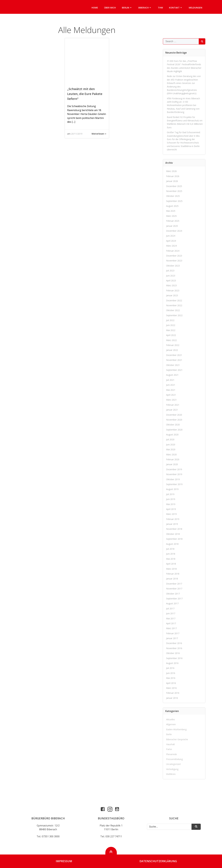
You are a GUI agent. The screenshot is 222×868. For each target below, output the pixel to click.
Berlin (127, 8)
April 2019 (171, 509)
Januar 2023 (172, 295)
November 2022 (174, 305)
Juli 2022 (170, 320)
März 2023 (171, 285)
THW (160, 8)
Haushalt (170, 744)
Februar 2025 (173, 221)
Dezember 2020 (174, 415)
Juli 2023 (170, 271)
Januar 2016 (172, 698)
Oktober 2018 (173, 534)
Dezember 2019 (174, 469)
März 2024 (171, 246)
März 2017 (171, 628)
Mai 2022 (171, 330)
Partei (169, 749)
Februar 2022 (173, 345)
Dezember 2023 (174, 256)
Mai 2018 (171, 559)
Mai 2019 (171, 504)
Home (95, 8)
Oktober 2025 (173, 196)
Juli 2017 (170, 609)
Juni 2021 (171, 385)
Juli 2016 (170, 668)
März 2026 (171, 171)
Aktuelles (171, 719)
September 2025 (174, 201)
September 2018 (174, 539)
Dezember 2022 (174, 300)
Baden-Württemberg (176, 729)
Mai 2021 (171, 390)
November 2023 (174, 261)
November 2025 (174, 191)
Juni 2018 (171, 554)
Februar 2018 (173, 574)
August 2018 (172, 544)
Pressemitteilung (174, 759)
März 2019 (171, 514)
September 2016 (174, 658)
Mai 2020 (171, 449)
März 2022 (171, 340)
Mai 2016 (171, 678)
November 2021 (174, 360)
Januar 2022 (172, 350)
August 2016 (172, 663)
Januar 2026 (172, 181)
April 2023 (171, 281)
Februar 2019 (173, 519)
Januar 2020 (172, 464)
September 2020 (174, 430)
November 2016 (174, 648)
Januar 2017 (172, 638)
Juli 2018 (170, 549)
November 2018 (174, 529)
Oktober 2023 (173, 266)
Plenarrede (171, 754)
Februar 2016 (173, 693)
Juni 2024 (171, 236)
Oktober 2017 (173, 594)
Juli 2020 (170, 439)
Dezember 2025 (174, 186)
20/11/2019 (77, 134)
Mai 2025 (171, 211)
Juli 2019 (170, 494)
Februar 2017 (173, 633)
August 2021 (172, 375)
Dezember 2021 (174, 355)
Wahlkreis (171, 774)
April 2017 (171, 623)
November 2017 (174, 589)
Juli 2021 (170, 380)
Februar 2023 (173, 290)
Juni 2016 (171, 673)
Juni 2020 (171, 445)
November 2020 (174, 420)
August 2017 (172, 603)
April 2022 (171, 335)
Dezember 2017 (174, 584)
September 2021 (174, 370)
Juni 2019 (171, 499)
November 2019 (174, 474)
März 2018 (171, 569)
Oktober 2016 (173, 653)
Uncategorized (173, 764)
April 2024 (171, 241)
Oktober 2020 (173, 425)
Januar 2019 (172, 524)
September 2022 (174, 315)
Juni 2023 (171, 276)
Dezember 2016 (174, 643)
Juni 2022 (171, 325)
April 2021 (171, 395)
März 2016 (171, 688)
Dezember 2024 (174, 231)
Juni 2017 (171, 613)
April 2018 (171, 564)
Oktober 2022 (173, 310)
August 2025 (172, 206)
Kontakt (176, 8)
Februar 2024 (173, 251)
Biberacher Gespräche (177, 739)
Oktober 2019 (173, 479)
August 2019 (172, 489)
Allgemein (171, 724)
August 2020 (172, 435)
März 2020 (171, 454)
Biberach (145, 8)
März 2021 (171, 400)
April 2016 (171, 683)
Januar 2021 (172, 410)
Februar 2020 (173, 459)
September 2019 (174, 484)
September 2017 (174, 599)
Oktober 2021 (173, 365)
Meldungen (196, 8)
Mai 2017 (171, 618)
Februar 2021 (173, 405)
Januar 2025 (172, 226)
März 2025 (171, 216)
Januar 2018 (172, 579)
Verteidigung (172, 769)
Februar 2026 (173, 176)
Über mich (110, 8)
